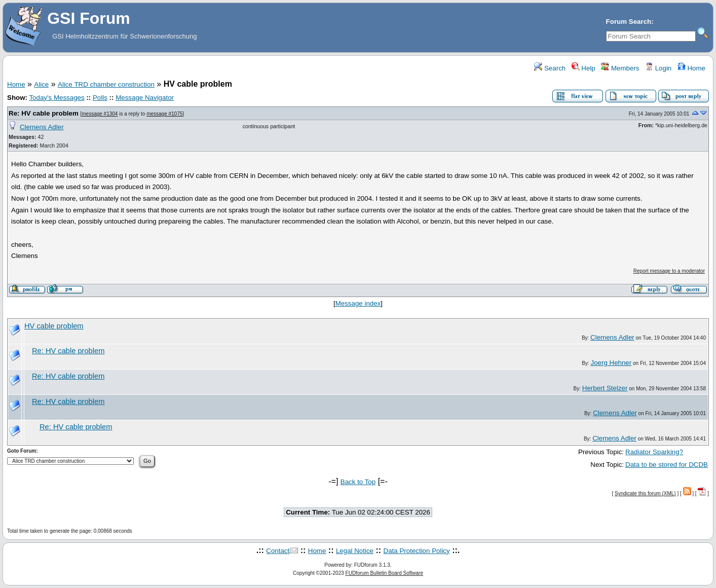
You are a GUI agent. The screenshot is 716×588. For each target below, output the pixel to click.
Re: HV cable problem (44, 113)
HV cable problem (54, 326)
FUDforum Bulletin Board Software (384, 573)
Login (658, 68)
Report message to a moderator (669, 271)
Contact (278, 551)
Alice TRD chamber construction (106, 84)
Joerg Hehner (611, 363)
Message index (358, 303)
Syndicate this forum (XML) (645, 493)
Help (583, 68)
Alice (41, 84)
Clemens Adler (42, 127)
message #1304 (100, 114)
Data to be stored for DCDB (667, 465)
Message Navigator (145, 98)
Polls (100, 98)
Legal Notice (355, 551)
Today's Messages (56, 98)
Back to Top (358, 482)
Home (691, 68)
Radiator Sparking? (654, 452)
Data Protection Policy (417, 551)
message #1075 (164, 114)
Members (620, 68)
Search (550, 68)
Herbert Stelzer (605, 388)
